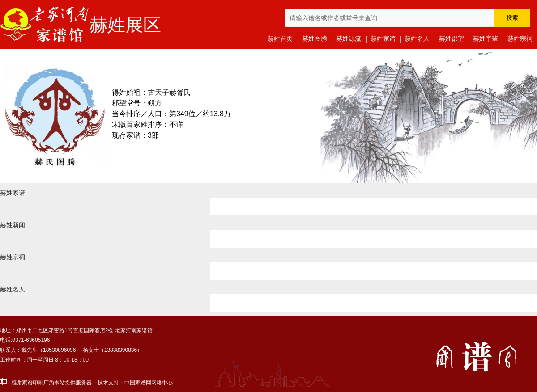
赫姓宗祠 (520, 38)
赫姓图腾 (315, 38)
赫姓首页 (280, 38)
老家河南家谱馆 (45, 25)
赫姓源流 (349, 38)
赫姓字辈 (486, 38)
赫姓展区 (125, 25)
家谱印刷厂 (35, 383)
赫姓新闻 (13, 225)
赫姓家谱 (383, 38)
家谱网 (143, 383)
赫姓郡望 (452, 38)
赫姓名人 (417, 38)
